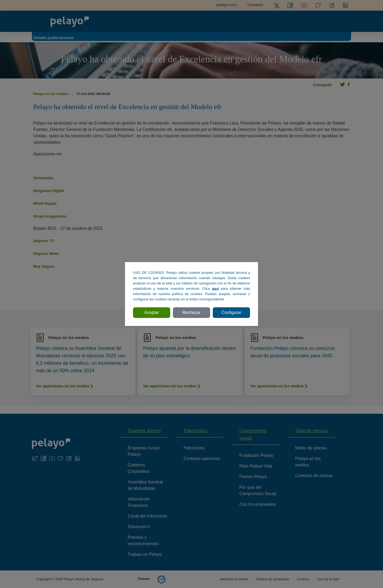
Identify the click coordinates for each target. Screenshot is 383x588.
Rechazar (191, 312)
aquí (215, 289)
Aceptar (151, 312)
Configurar (232, 312)
